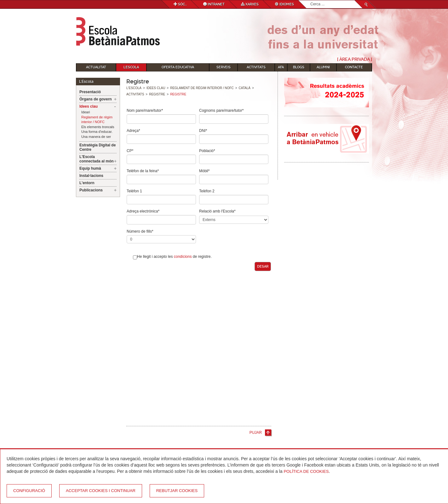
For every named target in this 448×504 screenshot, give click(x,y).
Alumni (323, 67)
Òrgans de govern (96, 99)
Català (245, 88)
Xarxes (250, 4)
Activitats (256, 67)
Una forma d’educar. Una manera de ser (97, 134)
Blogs (299, 67)
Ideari (86, 112)
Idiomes (284, 4)
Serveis (224, 67)
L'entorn (87, 183)
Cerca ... (310, 0)
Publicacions (91, 190)
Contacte (354, 67)
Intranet (214, 4)
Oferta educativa (178, 67)
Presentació (90, 92)
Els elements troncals (98, 127)
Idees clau (89, 106)
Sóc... (180, 4)
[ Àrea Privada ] (355, 59)
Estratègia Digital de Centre (98, 147)
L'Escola (131, 67)
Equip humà (90, 168)
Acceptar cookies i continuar (101, 491)
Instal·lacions (91, 176)
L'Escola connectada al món (97, 159)
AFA (281, 67)
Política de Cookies (306, 471)
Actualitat (96, 67)
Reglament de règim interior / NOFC (97, 120)
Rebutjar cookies (177, 491)
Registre (157, 94)
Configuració (29, 491)
